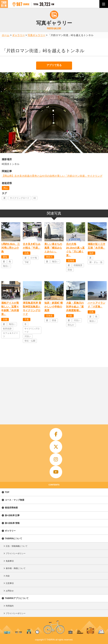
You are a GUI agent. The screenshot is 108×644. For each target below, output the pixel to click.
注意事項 (10, 583)
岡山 (6, 188)
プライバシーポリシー (16, 553)
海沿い (6, 266)
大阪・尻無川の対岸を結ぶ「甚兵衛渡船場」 (75, 307)
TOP (7, 492)
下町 (27, 262)
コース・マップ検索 (15, 500)
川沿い (28, 336)
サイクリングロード (20, 198)
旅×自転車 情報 (12, 523)
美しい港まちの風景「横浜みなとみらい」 (53, 248)
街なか (71, 325)
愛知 (5, 257)
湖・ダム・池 (96, 262)
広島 (27, 253)
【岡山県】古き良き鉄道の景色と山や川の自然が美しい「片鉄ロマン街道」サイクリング (52, 176)
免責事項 (10, 561)
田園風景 (78, 265)
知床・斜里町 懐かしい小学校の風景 (54, 307)
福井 (91, 253)
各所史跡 (7, 329)
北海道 (71, 261)
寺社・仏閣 (30, 341)
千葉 (27, 319)
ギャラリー (10, 531)
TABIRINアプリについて (17, 598)
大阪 (70, 316)
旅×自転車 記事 (12, 515)
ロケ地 (34, 258)
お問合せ (10, 591)
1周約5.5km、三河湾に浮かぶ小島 (11, 248)
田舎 (70, 270)
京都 (5, 319)
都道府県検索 (11, 508)
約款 (8, 576)
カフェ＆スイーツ (10, 335)
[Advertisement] (54, 394)
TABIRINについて (13, 539)
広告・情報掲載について (17, 546)
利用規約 (10, 606)
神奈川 (49, 257)
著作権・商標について (16, 568)
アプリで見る (54, 65)
